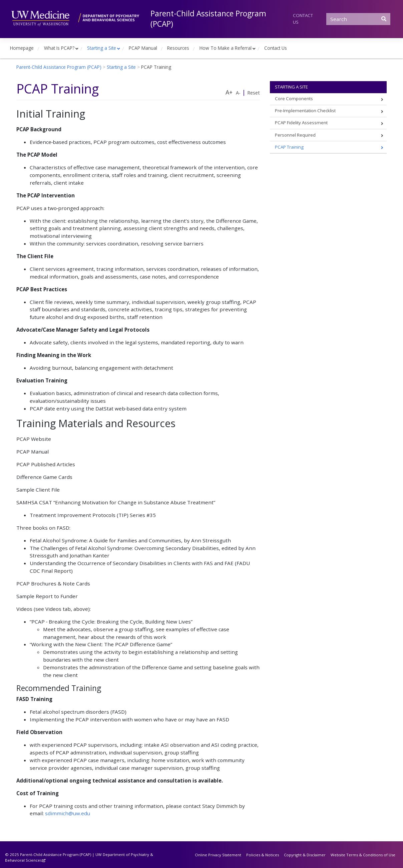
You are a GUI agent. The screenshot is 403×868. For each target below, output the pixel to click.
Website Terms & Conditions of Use (363, 855)
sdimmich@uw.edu (68, 813)
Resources (178, 48)
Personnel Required (295, 135)
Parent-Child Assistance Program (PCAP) (208, 19)
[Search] (358, 19)
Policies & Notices (263, 855)
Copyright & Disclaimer (305, 855)
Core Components (294, 99)
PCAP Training (289, 147)
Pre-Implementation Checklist (305, 111)
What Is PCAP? (59, 48)
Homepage (22, 48)
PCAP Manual (143, 48)
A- (238, 93)
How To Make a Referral (226, 48)
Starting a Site (102, 48)
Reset (254, 93)
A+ (229, 92)
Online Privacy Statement (218, 855)
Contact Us (303, 19)
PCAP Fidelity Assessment (301, 123)
